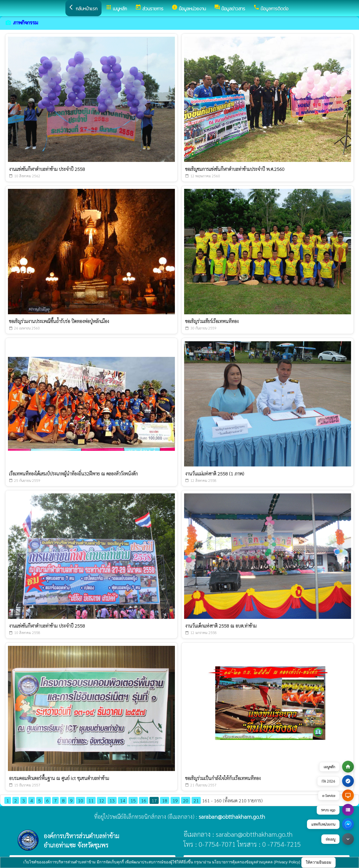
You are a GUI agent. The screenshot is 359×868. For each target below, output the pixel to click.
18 (165, 800)
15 (133, 800)
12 (102, 800)
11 (91, 800)
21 (196, 800)
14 (123, 800)
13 (112, 800)
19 (175, 800)
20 (186, 800)
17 (154, 800)
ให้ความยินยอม (318, 862)
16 (144, 800)
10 (81, 800)
